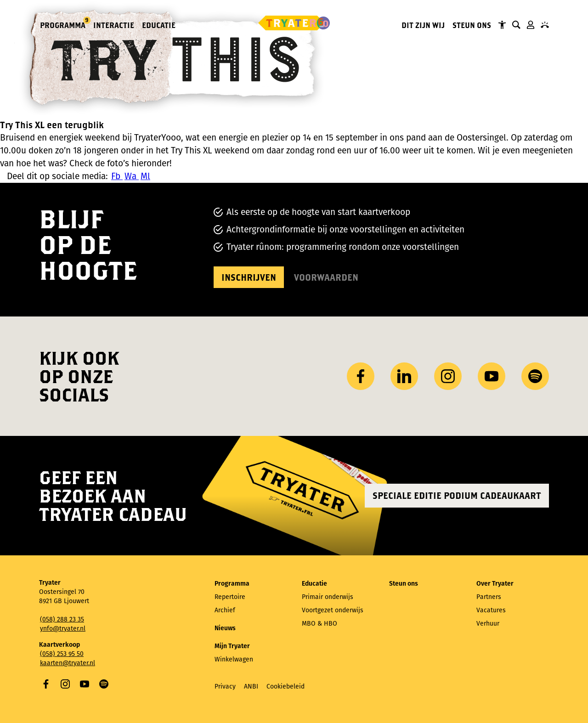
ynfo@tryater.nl (63, 629)
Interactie (114, 25)
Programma (63, 25)
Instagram (65, 684)
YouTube (85, 684)
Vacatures (491, 610)
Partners (489, 597)
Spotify (104, 684)
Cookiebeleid (286, 686)
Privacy (225, 686)
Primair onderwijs (328, 597)
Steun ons (472, 25)
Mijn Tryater (531, 25)
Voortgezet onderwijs (333, 610)
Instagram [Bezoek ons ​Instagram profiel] (448, 376)
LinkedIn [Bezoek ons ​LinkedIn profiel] (404, 376)
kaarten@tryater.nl (68, 663)
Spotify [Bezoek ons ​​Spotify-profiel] (535, 376)
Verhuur (488, 624)
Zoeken (516, 25)
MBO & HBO (319, 624)
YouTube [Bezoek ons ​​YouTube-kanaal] (492, 376)
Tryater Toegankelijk (502, 25)
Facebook (46, 684)
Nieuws (225, 628)
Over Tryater (495, 584)
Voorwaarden (326, 277)
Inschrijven (249, 277)
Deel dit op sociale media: (57, 176)
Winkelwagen (234, 659)
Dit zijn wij (423, 25)
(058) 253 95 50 (62, 654)
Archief (225, 610)
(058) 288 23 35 (62, 619)
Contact (545, 25)
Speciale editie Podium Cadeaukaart (457, 495)
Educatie (159, 25)
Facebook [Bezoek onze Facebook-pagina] (361, 376)
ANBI (251, 686)
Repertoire (230, 597)
